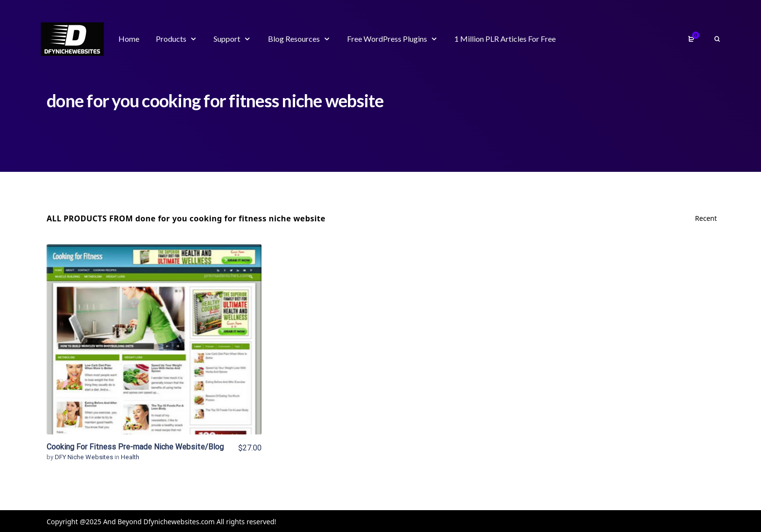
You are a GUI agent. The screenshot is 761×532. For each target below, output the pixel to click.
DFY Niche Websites (85, 457)
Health (130, 457)
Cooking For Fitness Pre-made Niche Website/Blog (135, 447)
